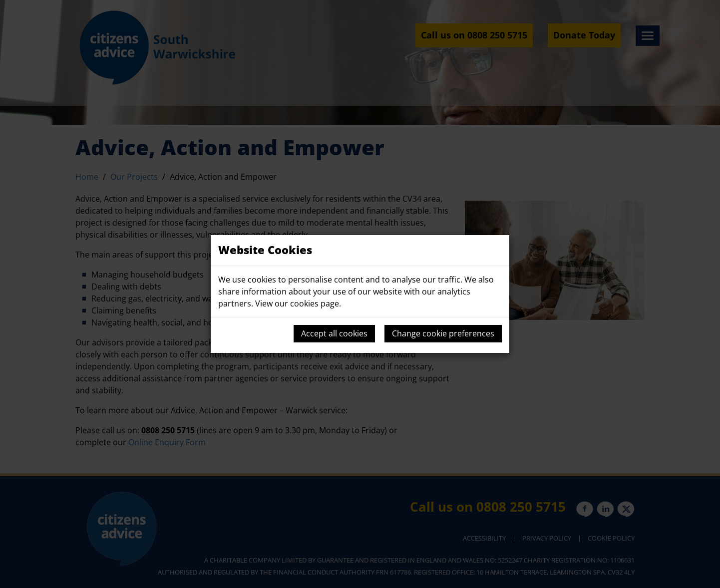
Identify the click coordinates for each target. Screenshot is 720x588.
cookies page (315, 303)
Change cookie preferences (443, 333)
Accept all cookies (334, 333)
